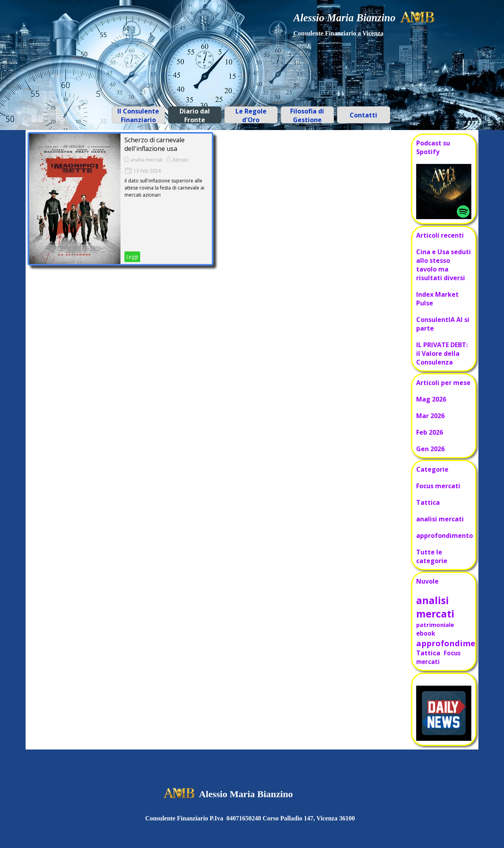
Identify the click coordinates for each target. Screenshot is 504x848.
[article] (120, 199)
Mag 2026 (431, 399)
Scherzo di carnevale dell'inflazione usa (155, 144)
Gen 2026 (430, 449)
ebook (426, 633)
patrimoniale (435, 625)
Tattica (428, 502)
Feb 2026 (430, 432)
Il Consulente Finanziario (138, 115)
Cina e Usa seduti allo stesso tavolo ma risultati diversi (444, 265)
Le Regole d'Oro (251, 115)
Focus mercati (438, 486)
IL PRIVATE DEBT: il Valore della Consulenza (442, 353)
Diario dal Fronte (195, 115)
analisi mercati (146, 160)
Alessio (181, 160)
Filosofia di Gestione (307, 115)
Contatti (363, 115)
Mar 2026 (430, 416)
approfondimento (445, 536)
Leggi (132, 257)
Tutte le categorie (432, 556)
